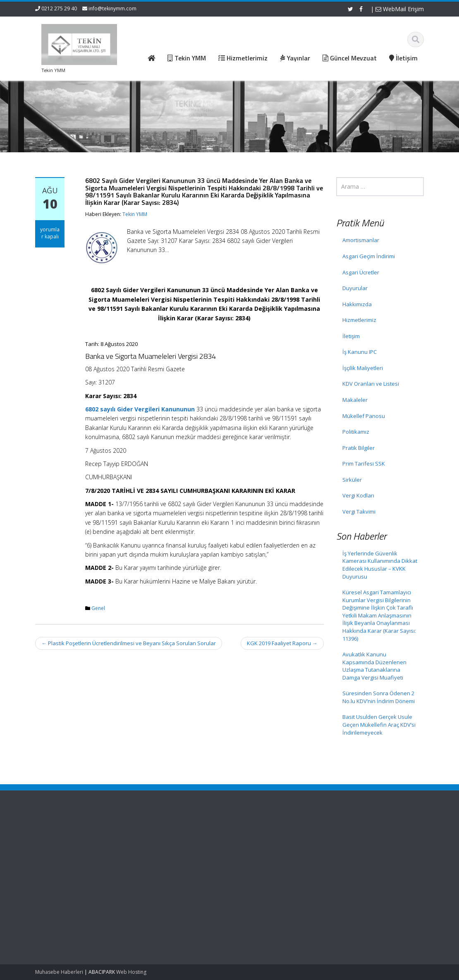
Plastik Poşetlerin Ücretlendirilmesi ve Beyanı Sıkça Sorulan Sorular (129, 643)
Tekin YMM (135, 214)
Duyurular (355, 288)
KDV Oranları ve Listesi (371, 384)
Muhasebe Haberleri (59, 972)
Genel (98, 608)
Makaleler (355, 400)
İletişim (351, 336)
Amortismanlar (361, 240)
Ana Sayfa (166, 836)
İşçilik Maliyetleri (363, 368)
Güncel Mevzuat (173, 859)
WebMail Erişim (400, 9)
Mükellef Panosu (364, 416)
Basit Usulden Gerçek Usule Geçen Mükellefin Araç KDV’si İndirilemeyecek (379, 724)
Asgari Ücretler (361, 272)
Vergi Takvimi (359, 512)
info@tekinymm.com (112, 8)
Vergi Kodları (358, 495)
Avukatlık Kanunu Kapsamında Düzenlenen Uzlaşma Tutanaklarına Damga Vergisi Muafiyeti (374, 666)
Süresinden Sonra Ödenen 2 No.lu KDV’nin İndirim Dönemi (379, 697)
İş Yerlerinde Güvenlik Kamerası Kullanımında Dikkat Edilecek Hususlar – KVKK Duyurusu (380, 565)
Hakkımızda (357, 304)
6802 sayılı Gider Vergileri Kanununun (140, 409)
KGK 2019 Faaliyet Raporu (282, 643)
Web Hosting (131, 972)
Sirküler (352, 480)
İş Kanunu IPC (360, 352)
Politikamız (356, 432)
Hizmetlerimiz (359, 320)
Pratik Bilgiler (359, 448)
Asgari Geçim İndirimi (369, 256)
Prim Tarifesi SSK (364, 464)
